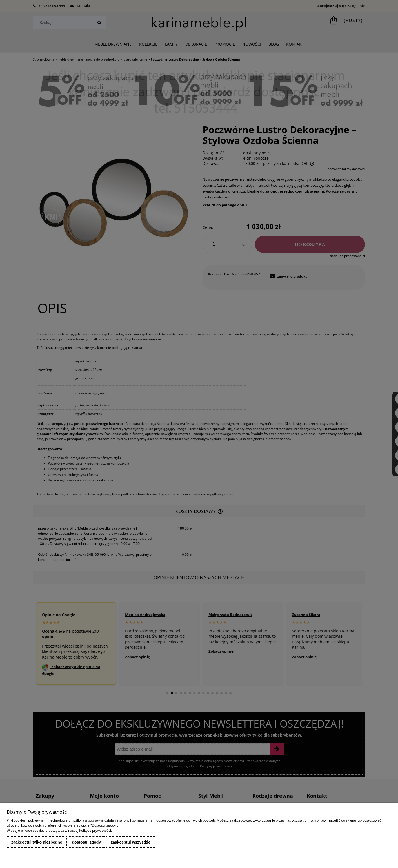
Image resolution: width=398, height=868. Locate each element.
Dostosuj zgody (87, 842)
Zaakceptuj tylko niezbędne (37, 842)
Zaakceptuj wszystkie (131, 842)
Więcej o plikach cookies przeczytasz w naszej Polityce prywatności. (59, 830)
